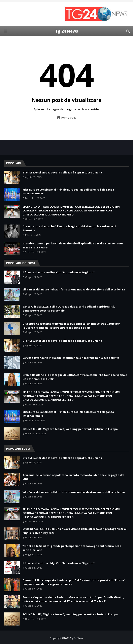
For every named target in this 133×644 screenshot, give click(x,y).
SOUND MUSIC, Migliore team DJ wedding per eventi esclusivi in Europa (70, 429)
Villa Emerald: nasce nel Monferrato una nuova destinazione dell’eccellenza (74, 289)
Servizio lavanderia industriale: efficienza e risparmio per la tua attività (71, 358)
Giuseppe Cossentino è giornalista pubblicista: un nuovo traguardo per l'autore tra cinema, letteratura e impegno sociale (71, 326)
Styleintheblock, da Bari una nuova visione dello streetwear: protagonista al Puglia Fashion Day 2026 (75, 531)
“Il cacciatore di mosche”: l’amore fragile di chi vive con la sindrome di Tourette (69, 228)
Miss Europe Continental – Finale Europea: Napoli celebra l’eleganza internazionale (68, 192)
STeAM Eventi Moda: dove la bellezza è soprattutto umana (62, 172)
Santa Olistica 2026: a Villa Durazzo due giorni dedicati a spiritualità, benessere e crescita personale (69, 309)
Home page (66, 117)
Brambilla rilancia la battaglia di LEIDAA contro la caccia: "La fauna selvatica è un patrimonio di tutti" (75, 377)
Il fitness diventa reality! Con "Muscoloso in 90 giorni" (59, 272)
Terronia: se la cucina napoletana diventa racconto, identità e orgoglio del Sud (73, 477)
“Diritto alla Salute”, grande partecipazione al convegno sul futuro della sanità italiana (72, 548)
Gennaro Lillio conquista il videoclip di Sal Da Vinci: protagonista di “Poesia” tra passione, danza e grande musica (74, 582)
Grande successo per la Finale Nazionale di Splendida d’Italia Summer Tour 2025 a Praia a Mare (73, 245)
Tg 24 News (67, 31)
